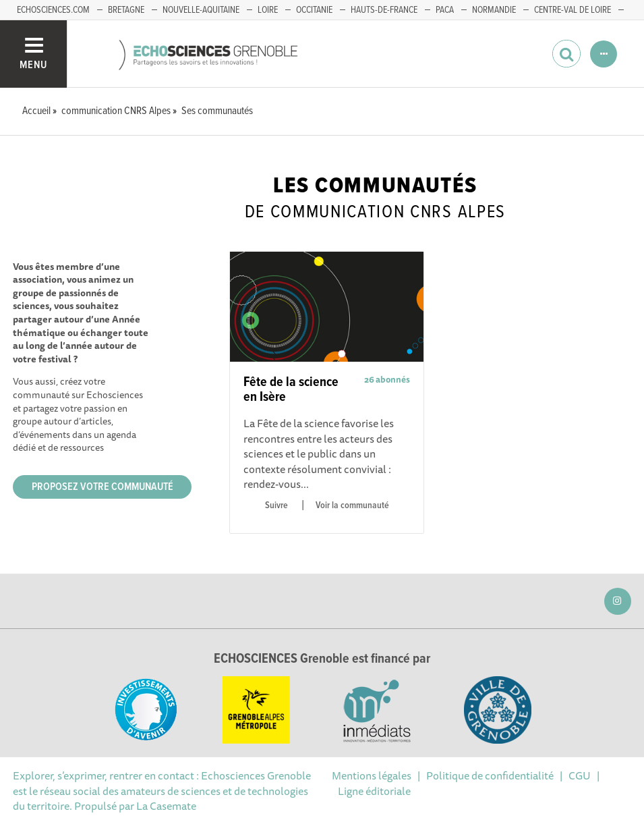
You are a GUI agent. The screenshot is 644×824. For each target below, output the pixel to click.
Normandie (494, 10)
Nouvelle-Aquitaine (201, 10)
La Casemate (166, 806)
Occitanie (314, 10)
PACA (445, 10)
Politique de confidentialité (490, 775)
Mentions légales (372, 775)
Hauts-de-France (384, 10)
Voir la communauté (352, 505)
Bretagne (126, 10)
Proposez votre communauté (103, 487)
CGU (580, 775)
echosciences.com (53, 10)
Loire (268, 10)
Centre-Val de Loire (573, 10)
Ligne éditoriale (374, 791)
